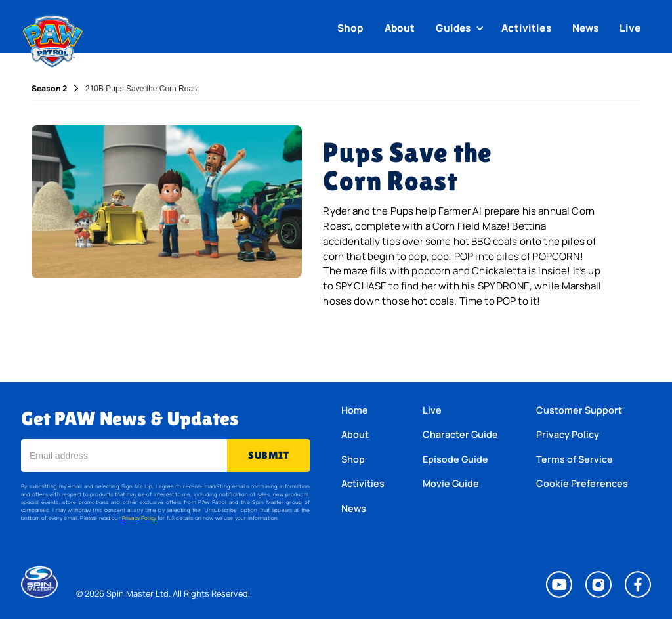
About (400, 28)
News (586, 28)
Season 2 (49, 89)
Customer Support (579, 410)
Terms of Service (575, 459)
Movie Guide (451, 483)
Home (355, 410)
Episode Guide (455, 459)
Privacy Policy (139, 518)
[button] (461, 28)
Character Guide (460, 434)
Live (630, 28)
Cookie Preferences (582, 483)
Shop (350, 28)
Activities (526, 28)
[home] (53, 38)
